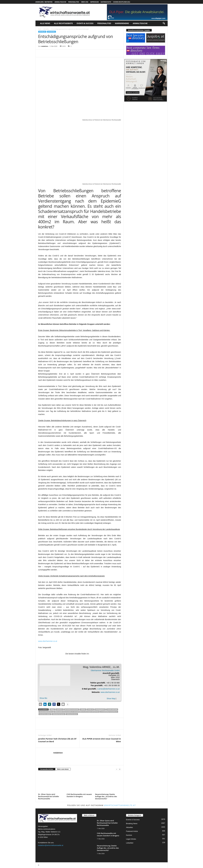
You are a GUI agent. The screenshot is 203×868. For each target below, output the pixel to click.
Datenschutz (106, 2)
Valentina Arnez (45, 714)
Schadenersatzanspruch (109, 712)
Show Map (111, 699)
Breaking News (132, 823)
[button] (164, 23)
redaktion (45, 46)
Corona (83, 709)
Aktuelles (46, 29)
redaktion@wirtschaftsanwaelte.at (51, 845)
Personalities (74, 2)
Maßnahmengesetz (46, 712)
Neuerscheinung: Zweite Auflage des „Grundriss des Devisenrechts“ (106, 796)
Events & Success (85, 23)
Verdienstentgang (58, 714)
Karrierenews (122, 23)
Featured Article (132, 831)
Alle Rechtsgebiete (63, 23)
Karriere (129, 835)
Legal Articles (131, 839)
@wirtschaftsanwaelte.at (120, 805)
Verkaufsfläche (72, 714)
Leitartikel (51, 32)
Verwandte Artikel (47, 769)
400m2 (52, 709)
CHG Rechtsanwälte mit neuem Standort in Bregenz (79, 795)
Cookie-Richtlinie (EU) (122, 2)
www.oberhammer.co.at (48, 641)
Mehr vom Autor (63, 769)
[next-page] (120, 769)
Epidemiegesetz (100, 709)
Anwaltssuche (60, 2)
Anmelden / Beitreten (44, 2)
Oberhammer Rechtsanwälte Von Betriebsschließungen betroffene (77, 712)
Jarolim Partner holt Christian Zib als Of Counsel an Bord (57, 740)
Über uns (85, 2)
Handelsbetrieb (112, 709)
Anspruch (60, 709)
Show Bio (43, 698)
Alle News (45, 23)
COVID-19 (90, 709)
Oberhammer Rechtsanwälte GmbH (105, 670)
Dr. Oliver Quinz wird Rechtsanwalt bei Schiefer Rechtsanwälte (49, 796)
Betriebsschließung (72, 709)
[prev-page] (117, 769)
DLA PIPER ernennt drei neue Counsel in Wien (102, 740)
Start (40, 29)
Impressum (94, 2)
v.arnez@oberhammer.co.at (108, 689)
